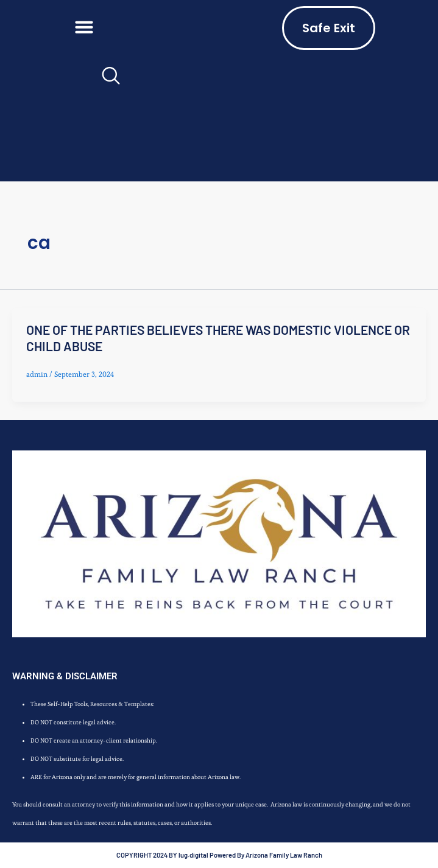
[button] (84, 27)
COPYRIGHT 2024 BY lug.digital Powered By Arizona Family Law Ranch (219, 855)
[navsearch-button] (110, 80)
